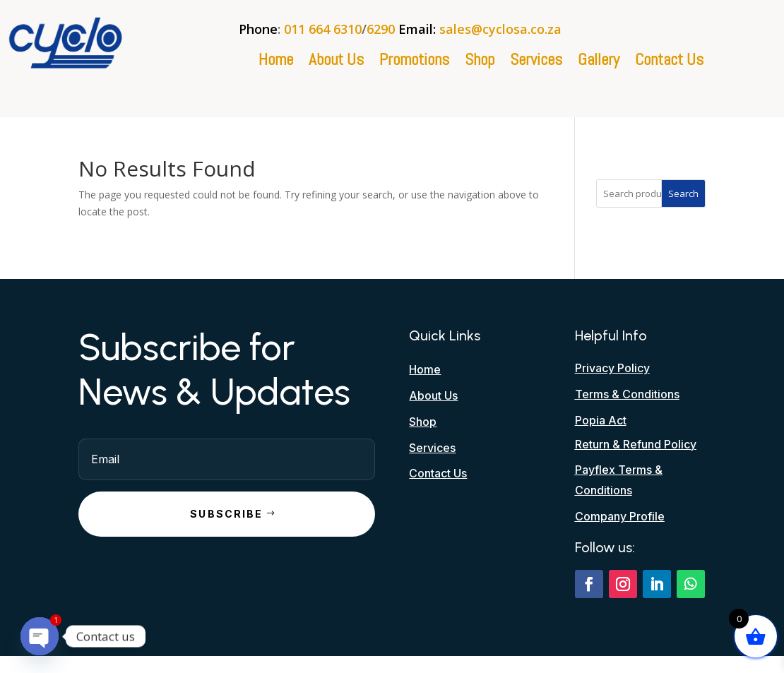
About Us (336, 62)
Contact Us (669, 62)
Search (683, 193)
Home (276, 62)
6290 (381, 29)
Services (536, 62)
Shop (480, 62)
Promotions (414, 62)
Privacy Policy (612, 368)
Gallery (599, 62)
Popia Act (601, 420)
